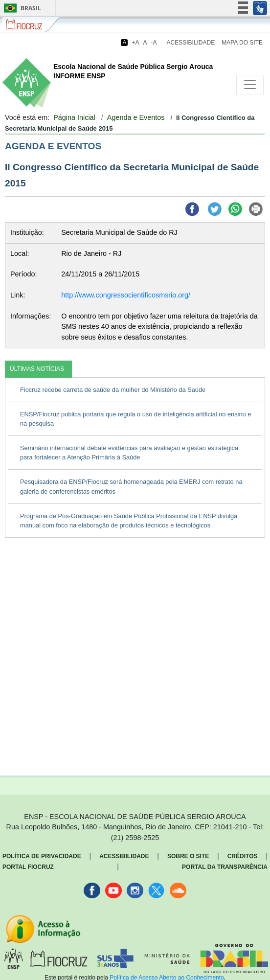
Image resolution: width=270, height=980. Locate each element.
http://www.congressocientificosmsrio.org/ (126, 295)
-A (154, 43)
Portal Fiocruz (28, 867)
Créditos (243, 856)
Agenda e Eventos (136, 117)
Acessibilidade (191, 43)
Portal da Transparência (225, 867)
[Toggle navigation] (250, 85)
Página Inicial (74, 117)
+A (135, 43)
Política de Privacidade (42, 856)
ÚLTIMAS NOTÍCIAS (37, 369)
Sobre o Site (188, 856)
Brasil (21, 8)
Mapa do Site (242, 43)
